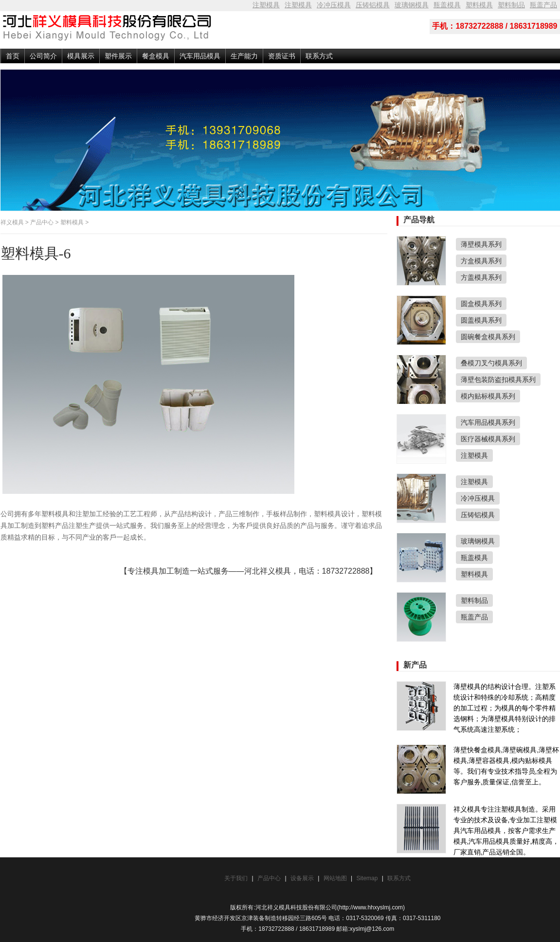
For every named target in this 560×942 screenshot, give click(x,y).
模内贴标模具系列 (488, 396)
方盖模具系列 (481, 277)
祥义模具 (12, 222)
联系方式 (319, 56)
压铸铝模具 (373, 5)
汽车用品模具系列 (488, 422)
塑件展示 (118, 56)
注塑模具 (266, 5)
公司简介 (43, 56)
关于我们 (236, 878)
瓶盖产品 (543, 5)
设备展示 (302, 878)
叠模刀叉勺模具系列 (491, 363)
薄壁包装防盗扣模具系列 (498, 380)
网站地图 (335, 878)
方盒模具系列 (481, 261)
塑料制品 (511, 5)
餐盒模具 (156, 56)
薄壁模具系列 (481, 244)
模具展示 (81, 56)
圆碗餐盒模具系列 (488, 337)
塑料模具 (479, 5)
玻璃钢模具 (412, 5)
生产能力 (244, 56)
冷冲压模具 (334, 5)
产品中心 (42, 222)
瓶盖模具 (447, 5)
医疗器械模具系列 (488, 439)
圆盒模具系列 (481, 304)
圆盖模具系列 (481, 320)
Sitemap (368, 878)
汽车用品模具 (200, 56)
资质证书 (282, 56)
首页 (13, 56)
